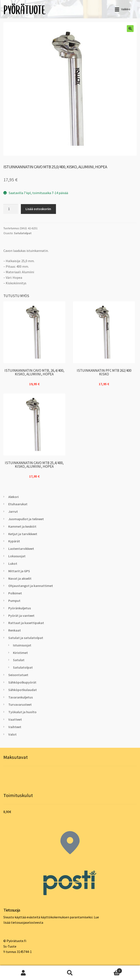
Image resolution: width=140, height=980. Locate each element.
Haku (70, 973)
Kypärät (14, 541)
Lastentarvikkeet (21, 549)
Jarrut (13, 511)
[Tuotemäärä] (11, 209)
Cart (108, 970)
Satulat (19, 660)
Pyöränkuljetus (20, 608)
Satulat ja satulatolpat (26, 638)
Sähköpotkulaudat (23, 690)
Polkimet (15, 593)
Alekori (14, 497)
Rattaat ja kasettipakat (26, 623)
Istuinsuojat (22, 645)
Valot (12, 734)
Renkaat (15, 630)
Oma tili (23, 973)
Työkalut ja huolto (22, 712)
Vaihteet (15, 727)
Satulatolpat (23, 233)
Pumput (14, 601)
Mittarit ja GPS (19, 571)
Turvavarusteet (20, 704)
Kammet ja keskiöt (22, 526)
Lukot (13, 563)
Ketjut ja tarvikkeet (23, 534)
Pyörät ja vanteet (21, 616)
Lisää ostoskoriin (38, 209)
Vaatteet (15, 719)
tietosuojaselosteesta (27, 922)
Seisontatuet (18, 675)
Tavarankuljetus (21, 697)
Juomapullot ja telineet (26, 519)
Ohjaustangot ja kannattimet (31, 586)
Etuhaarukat (18, 504)
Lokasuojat (17, 556)
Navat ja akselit (20, 578)
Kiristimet (20, 653)
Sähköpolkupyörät (22, 682)
